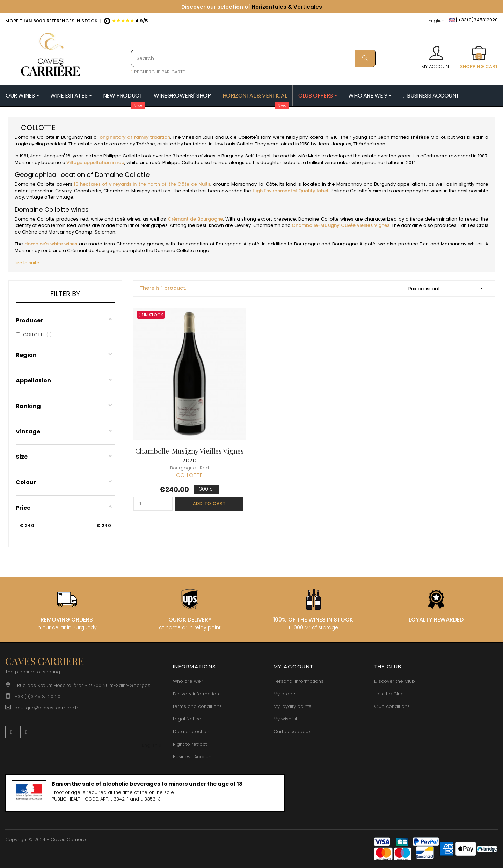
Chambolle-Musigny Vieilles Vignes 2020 (189, 455)
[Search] (253, 58)
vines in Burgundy (223, 156)
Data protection (191, 731)
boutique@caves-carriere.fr (46, 708)
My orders (285, 694)
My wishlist (285, 719)
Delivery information (196, 694)
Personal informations (298, 681)
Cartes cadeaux (292, 731)
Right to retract (190, 744)
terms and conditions (197, 706)
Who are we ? (189, 681)
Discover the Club (395, 681)
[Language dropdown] (438, 21)
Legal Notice (187, 719)
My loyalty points (292, 706)
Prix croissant (448, 289)
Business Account (193, 757)
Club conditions (392, 706)
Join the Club (389, 694)
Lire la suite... (29, 263)
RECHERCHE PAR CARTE (158, 72)
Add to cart (209, 504)
